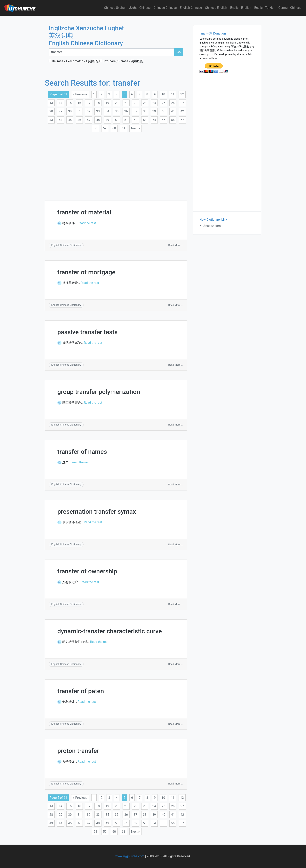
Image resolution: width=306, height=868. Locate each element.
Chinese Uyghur (115, 8)
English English (241, 8)
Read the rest (87, 223)
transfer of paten (81, 691)
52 (135, 120)
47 (89, 120)
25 (164, 103)
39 (154, 111)
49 (107, 120)
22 (135, 103)
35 (117, 111)
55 (164, 120)
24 (154, 103)
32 (89, 111)
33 (98, 111)
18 (98, 103)
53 (145, 120)
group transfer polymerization (99, 392)
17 (89, 103)
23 (145, 103)
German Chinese (290, 8)
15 (70, 103)
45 (70, 120)
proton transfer (78, 751)
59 (105, 128)
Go (179, 52)
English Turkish (265, 8)
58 (95, 128)
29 (60, 111)
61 (124, 128)
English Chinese (191, 8)
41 (173, 111)
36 (126, 111)
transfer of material (84, 212)
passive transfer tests (88, 332)
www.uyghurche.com (130, 856)
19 (107, 103)
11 (173, 94)
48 (98, 120)
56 (173, 120)
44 (60, 120)
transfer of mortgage (86, 272)
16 (79, 103)
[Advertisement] (116, 164)
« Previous (80, 94)
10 (163, 94)
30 (70, 111)
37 (135, 111)
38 (145, 111)
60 (114, 128)
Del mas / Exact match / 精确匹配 (74, 61)
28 (51, 111)
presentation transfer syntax (97, 512)
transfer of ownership (87, 571)
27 (182, 103)
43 (51, 120)
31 (79, 111)
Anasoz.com (212, 226)
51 (126, 120)
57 (182, 120)
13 (51, 103)
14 (60, 103)
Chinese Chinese (165, 8)
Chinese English (216, 8)
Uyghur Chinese (140, 8)
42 (182, 111)
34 (107, 111)
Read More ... (176, 245)
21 (126, 103)
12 (182, 94)
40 (164, 111)
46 (79, 120)
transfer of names (82, 452)
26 (173, 103)
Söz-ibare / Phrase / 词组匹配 (121, 61)
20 (117, 103)
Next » (136, 128)
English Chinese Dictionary (66, 245)
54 (154, 120)
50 (117, 120)
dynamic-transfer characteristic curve (110, 631)
